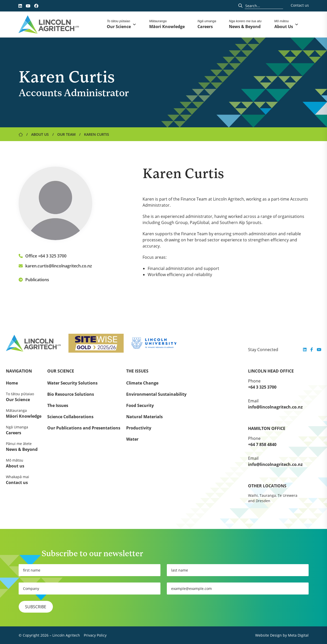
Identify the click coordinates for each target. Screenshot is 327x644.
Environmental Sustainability (156, 394)
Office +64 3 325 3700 (43, 256)
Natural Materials (144, 417)
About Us (40, 134)
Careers (24, 430)
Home (12, 383)
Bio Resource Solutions (71, 394)
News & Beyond (24, 447)
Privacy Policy (95, 635)
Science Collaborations (70, 417)
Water (132, 439)
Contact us (300, 5)
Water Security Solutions (72, 383)
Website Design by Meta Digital (282, 635)
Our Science (24, 397)
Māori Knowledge (24, 413)
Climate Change (142, 383)
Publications (34, 280)
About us (24, 463)
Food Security (140, 405)
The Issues (58, 405)
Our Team (66, 134)
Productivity (139, 428)
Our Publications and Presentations (84, 428)
